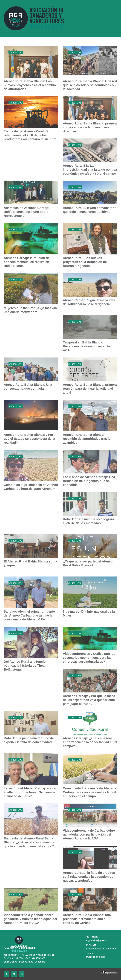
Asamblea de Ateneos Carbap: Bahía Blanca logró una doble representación (26, 212)
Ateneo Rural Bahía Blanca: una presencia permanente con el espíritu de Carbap (87, 919)
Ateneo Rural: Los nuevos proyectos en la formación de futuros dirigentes (85, 262)
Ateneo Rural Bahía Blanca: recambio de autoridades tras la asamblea (87, 439)
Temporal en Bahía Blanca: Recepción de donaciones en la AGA (86, 346)
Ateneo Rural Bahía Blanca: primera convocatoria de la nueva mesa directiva (90, 127)
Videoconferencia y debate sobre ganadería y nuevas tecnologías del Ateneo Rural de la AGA (30, 919)
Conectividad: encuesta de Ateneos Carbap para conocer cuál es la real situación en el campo (89, 792)
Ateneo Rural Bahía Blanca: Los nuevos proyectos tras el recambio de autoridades (30, 85)
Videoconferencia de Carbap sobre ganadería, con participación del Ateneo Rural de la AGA (89, 834)
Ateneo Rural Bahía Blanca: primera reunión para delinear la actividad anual (90, 389)
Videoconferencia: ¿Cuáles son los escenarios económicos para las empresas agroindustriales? (89, 658)
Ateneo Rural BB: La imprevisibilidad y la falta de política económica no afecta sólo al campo (90, 170)
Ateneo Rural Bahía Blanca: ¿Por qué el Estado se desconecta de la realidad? (29, 439)
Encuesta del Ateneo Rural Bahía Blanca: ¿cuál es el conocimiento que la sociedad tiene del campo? (29, 842)
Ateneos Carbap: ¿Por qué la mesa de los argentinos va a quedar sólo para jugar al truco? (89, 700)
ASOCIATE (91, 945)
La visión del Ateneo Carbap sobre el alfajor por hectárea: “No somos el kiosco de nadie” (30, 792)
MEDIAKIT (91, 954)
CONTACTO (92, 937)
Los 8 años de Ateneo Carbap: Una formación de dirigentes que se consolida (89, 481)
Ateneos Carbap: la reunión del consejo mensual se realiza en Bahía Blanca (27, 262)
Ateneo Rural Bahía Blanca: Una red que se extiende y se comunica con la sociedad (90, 85)
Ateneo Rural (16, 53)
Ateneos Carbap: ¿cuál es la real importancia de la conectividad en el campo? (90, 742)
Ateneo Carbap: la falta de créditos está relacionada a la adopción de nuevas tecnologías (89, 877)
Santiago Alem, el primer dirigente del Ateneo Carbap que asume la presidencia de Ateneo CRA (29, 615)
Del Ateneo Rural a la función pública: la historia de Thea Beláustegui (26, 666)
